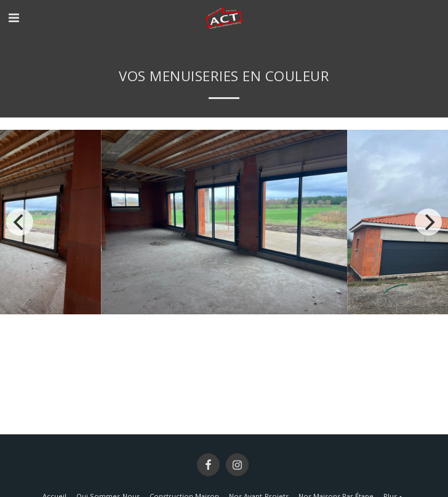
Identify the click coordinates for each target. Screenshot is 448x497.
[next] (428, 222)
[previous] (20, 222)
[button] (14, 18)
